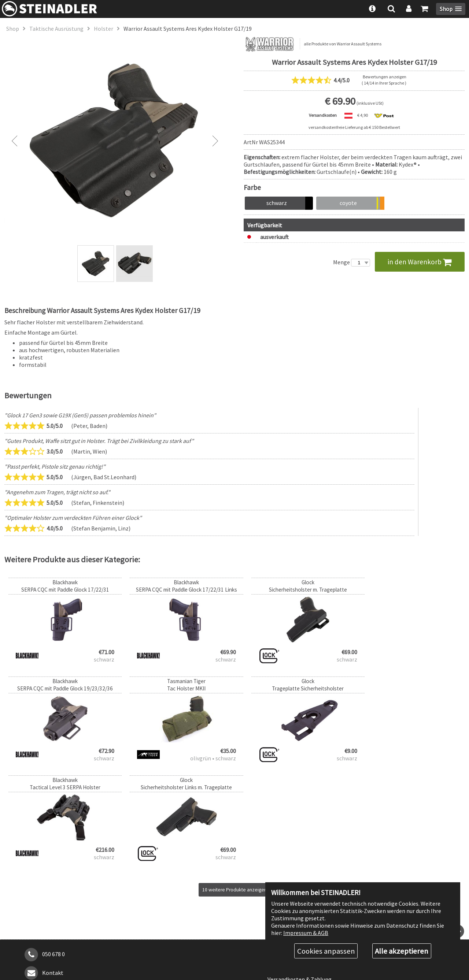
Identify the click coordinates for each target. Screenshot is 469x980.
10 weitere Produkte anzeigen (235, 791)
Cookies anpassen (326, 951)
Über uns (278, 854)
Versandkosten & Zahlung (300, 880)
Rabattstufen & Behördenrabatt (308, 867)
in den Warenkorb (420, 262)
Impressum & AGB (306, 932)
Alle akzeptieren (402, 951)
